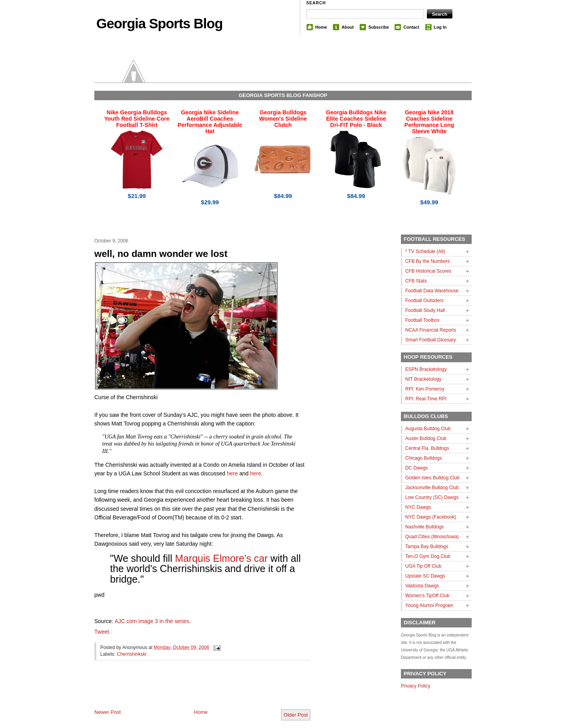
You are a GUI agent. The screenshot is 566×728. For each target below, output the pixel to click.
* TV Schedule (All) (425, 251)
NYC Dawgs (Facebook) (431, 517)
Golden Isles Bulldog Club (432, 478)
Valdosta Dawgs (422, 586)
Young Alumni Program (429, 605)
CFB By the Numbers (427, 261)
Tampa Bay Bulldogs (427, 546)
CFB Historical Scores (428, 271)
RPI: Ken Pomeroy (425, 389)
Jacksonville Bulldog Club (432, 488)
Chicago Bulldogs (424, 458)
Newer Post (108, 712)
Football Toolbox (422, 320)
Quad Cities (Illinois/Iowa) (432, 537)
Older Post (296, 715)
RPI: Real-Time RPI (426, 399)
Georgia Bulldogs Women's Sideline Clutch (283, 119)
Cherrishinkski (131, 654)
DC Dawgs (416, 468)
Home (321, 27)
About (348, 27)
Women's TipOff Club (427, 596)
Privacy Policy (416, 686)
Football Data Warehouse (432, 291)
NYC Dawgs (418, 507)
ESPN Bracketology (426, 369)
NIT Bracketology (423, 379)
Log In (440, 27)
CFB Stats (416, 281)
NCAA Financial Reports (431, 330)
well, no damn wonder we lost (161, 254)
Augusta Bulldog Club (428, 429)
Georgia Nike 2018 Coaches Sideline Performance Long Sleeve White (429, 122)
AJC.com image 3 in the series (152, 621)
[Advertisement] (186, 691)
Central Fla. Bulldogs (427, 448)
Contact (411, 27)
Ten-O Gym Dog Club (428, 556)
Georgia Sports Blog (159, 23)
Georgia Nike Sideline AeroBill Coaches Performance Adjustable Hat (210, 122)
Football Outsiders (424, 301)
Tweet (102, 632)
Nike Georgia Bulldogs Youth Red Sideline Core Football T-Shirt (137, 119)
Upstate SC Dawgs (425, 576)
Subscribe (379, 27)
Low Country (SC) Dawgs (432, 497)
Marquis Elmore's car (221, 558)
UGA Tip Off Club (423, 566)
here (232, 473)
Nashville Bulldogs (424, 527)
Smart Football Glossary (431, 340)
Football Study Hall (425, 310)
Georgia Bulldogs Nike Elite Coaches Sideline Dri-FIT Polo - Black (356, 119)
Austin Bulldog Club (426, 438)
